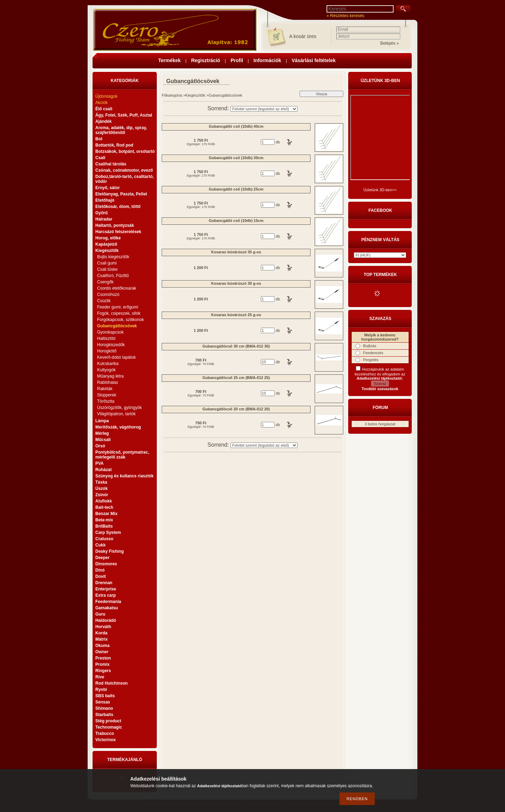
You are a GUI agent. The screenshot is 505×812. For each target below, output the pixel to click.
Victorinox (105, 740)
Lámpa (102, 421)
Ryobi (101, 690)
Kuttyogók (106, 370)
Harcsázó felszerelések (118, 232)
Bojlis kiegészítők (113, 257)
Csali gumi (107, 263)
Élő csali (104, 109)
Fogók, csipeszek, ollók (119, 313)
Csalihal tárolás (111, 164)
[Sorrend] (264, 109)
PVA (100, 463)
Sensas (103, 702)
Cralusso (104, 539)
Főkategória (172, 95)
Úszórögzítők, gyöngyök (119, 408)
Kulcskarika (108, 364)
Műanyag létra (110, 376)
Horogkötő (107, 351)
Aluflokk (104, 501)
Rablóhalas (108, 382)
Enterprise (106, 589)
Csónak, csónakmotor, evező (124, 170)
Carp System (108, 532)
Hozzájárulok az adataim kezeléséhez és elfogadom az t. (380, 374)
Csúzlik (104, 301)
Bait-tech (104, 507)
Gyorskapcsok (110, 332)
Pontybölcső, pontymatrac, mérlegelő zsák (122, 455)
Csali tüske (107, 269)
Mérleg (102, 433)
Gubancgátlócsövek (117, 326)
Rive (100, 677)
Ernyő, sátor (108, 188)
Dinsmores (106, 564)
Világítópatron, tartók (116, 414)
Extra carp (106, 595)
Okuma (103, 646)
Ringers (103, 671)
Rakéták (105, 389)
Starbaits (104, 715)
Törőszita (106, 401)
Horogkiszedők (111, 345)
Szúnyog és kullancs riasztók (125, 476)
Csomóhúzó (108, 295)
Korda (101, 633)
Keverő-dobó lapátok (116, 357)
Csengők (105, 282)
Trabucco (105, 733)
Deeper (103, 558)
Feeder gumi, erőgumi (118, 307)
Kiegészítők (195, 95)
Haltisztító (106, 338)
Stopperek (107, 395)
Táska (101, 482)
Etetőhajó (105, 200)
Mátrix (101, 639)
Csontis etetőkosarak (117, 288)
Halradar (104, 219)
